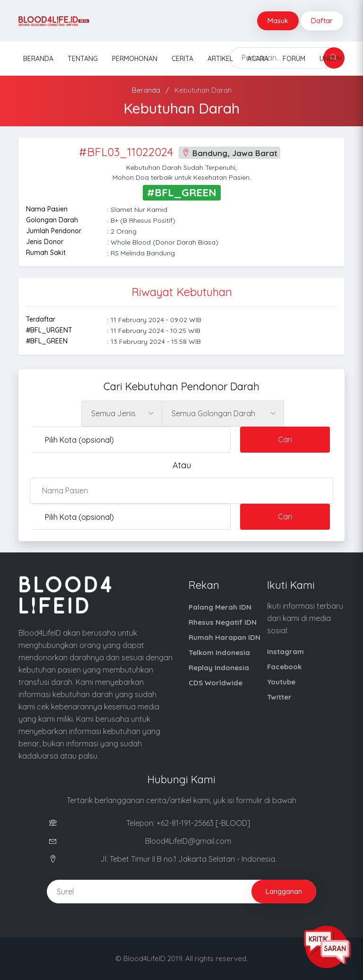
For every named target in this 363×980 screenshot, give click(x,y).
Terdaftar (41, 319)
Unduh (331, 59)
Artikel (220, 59)
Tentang (83, 59)
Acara (258, 59)
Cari (285, 439)
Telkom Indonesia (219, 652)
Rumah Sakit (46, 253)
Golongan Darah (52, 220)
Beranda (38, 59)
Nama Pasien (47, 209)
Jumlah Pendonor (54, 231)
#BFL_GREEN (47, 341)
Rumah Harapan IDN (225, 637)
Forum (294, 59)
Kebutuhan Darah (203, 90)
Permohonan (135, 59)
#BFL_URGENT (49, 330)
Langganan (284, 891)
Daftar (322, 21)
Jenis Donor (45, 242)
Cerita (182, 59)
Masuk (278, 21)
